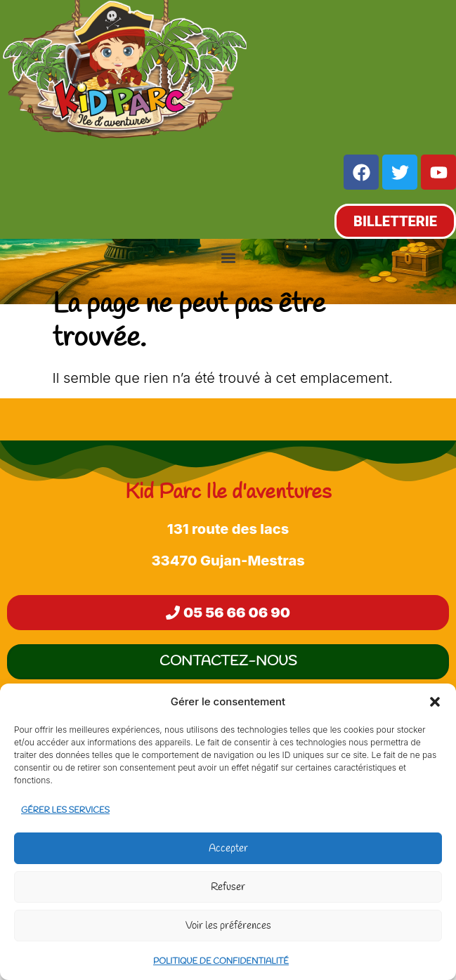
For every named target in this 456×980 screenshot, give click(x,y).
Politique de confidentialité (221, 962)
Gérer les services (65, 811)
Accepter (228, 849)
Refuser (228, 887)
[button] (435, 702)
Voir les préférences (228, 926)
